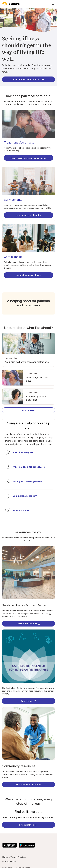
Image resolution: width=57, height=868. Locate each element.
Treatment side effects (19, 143)
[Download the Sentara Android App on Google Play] (27, 845)
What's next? (29, 410)
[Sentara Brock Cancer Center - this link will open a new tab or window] (28, 605)
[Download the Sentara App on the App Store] (10, 845)
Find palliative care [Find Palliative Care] (28, 825)
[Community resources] (28, 766)
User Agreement (9, 861)
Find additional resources (28, 785)
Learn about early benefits (28, 215)
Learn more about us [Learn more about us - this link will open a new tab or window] (28, 624)
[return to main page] (11, 4)
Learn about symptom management (29, 158)
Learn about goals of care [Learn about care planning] (28, 275)
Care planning (13, 257)
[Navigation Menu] (53, 4)
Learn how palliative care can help (28, 79)
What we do (28, 701)
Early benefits (13, 200)
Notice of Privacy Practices (14, 857)
